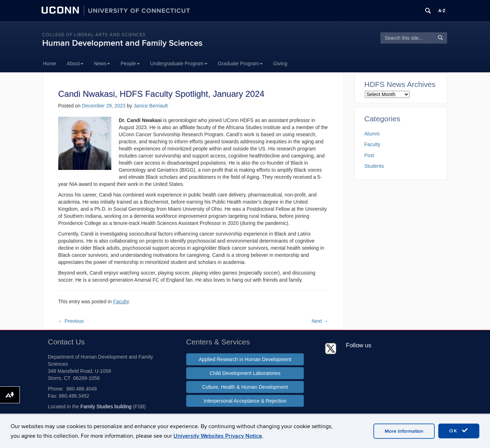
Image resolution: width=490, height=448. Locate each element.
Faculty (121, 302)
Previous (71, 321)
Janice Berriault (151, 106)
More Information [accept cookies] (404, 431)
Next (320, 321)
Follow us (359, 345)
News (102, 63)
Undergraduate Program (179, 63)
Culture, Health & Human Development (245, 387)
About (75, 63)
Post (369, 155)
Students (374, 166)
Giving (280, 63)
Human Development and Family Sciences (122, 43)
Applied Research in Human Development (245, 359)
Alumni (372, 134)
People (130, 63)
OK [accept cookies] (459, 431)
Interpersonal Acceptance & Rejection (245, 401)
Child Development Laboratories (245, 373)
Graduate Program (240, 63)
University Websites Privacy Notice (218, 436)
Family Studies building (106, 406)
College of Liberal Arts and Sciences (94, 35)
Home (49, 63)
